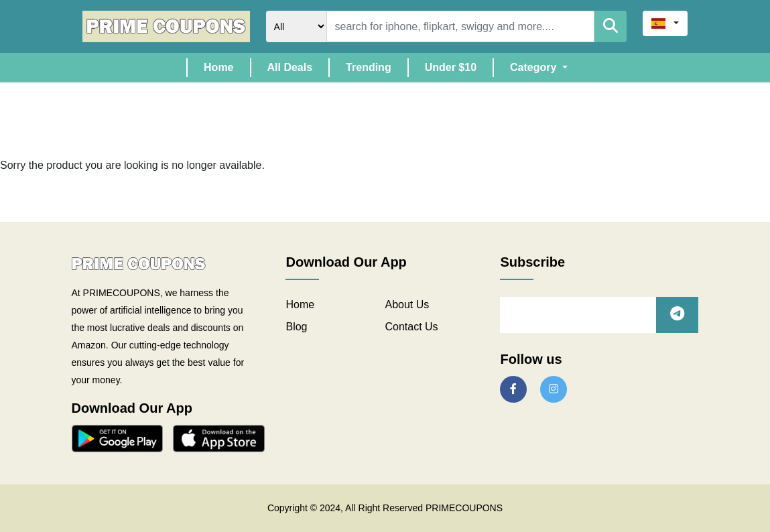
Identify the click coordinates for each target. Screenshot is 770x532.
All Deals (290, 67)
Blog (296, 327)
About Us (407, 305)
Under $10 (451, 67)
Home (227, 66)
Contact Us (411, 327)
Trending (369, 67)
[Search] (460, 26)
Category (535, 67)
